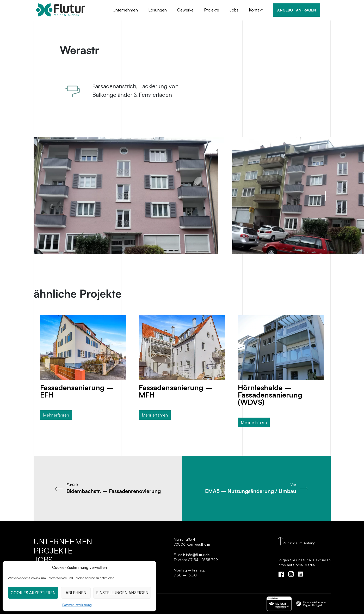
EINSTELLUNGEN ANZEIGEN (122, 593)
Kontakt (256, 10)
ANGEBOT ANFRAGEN (297, 10)
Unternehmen (125, 10)
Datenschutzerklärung (77, 605)
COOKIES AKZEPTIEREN (33, 593)
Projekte (212, 10)
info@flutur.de (197, 555)
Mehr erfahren (56, 415)
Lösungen (158, 10)
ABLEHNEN (76, 593)
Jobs (234, 10)
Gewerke (185, 10)
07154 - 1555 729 (203, 560)
